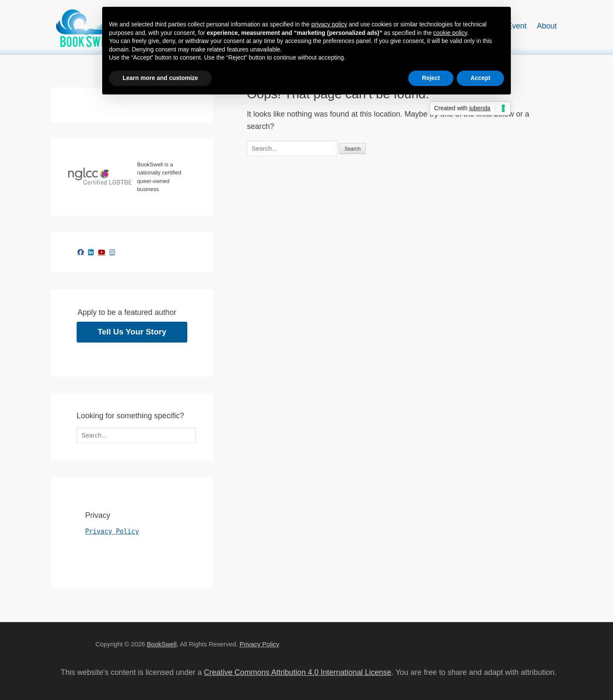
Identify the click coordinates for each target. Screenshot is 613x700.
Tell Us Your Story (132, 332)
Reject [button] (431, 78)
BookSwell (162, 644)
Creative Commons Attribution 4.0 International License (298, 672)
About (547, 26)
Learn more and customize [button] (160, 78)
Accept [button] (480, 78)
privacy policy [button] (329, 24)
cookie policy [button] (450, 33)
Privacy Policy (112, 531)
